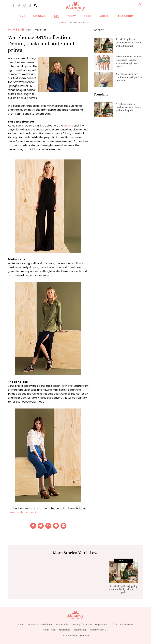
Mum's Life (16, 30)
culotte (68, 126)
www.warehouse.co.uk (22, 512)
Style (29, 30)
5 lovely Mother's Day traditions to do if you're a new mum (129, 77)
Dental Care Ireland (80, 23)
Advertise (33, 625)
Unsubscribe (126, 625)
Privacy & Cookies (82, 625)
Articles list (40, 30)
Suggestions (101, 625)
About (21, 625)
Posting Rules (62, 625)
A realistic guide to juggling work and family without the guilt (129, 42)
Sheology (85, 636)
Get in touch (49, 630)
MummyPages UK (99, 630)
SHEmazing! (80, 630)
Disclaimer (46, 625)
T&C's (114, 625)
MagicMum (65, 630)
